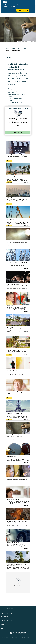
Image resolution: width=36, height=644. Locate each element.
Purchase (18, 132)
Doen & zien (26, 48)
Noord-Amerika (9, 48)
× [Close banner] (32, 3)
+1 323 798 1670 (17, 99)
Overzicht (9, 53)
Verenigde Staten (15, 48)
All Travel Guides (8, 609)
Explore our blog (23, 10)
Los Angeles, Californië (21, 48)
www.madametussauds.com (20, 97)
